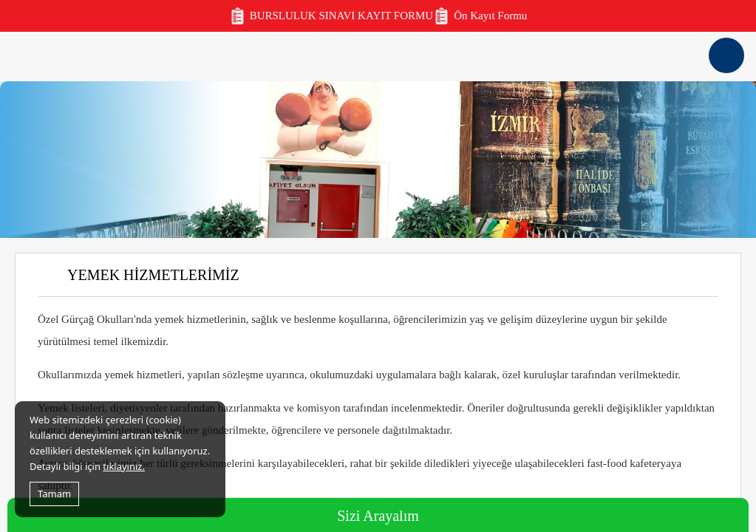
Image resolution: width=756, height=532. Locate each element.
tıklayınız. (124, 466)
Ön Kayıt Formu (480, 16)
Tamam (54, 494)
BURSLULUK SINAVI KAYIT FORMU (331, 16)
